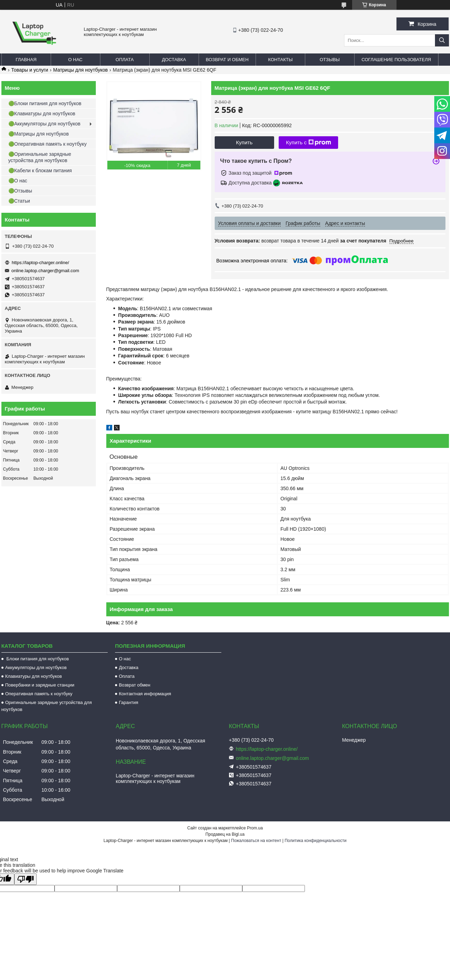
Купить (244, 142)
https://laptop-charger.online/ (41, 263)
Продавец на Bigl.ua (225, 834)
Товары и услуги (30, 70)
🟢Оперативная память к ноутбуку (48, 144)
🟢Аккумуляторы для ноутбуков (44, 124)
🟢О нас (18, 181)
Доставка (174, 60)
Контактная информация (145, 694)
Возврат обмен (135, 685)
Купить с (309, 143)
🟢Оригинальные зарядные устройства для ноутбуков (40, 157)
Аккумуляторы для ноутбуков (36, 667)
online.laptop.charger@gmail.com (45, 271)
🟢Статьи (19, 201)
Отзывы (330, 60)
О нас (75, 60)
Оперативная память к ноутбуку (39, 694)
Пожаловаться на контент (256, 841)
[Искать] (442, 40)
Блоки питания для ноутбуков (37, 659)
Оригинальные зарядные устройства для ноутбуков (47, 706)
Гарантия (128, 702)
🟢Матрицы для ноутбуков (39, 134)
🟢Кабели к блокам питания (40, 170)
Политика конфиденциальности (316, 841)
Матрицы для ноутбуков (80, 70)
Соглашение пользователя (396, 60)
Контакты (280, 60)
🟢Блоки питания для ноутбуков (45, 103)
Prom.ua (255, 828)
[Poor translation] (26, 879)
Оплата (125, 60)
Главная (26, 60)
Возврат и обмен (227, 60)
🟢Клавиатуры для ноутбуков (42, 114)
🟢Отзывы (20, 191)
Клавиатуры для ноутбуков (34, 676)
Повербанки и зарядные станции (40, 685)
